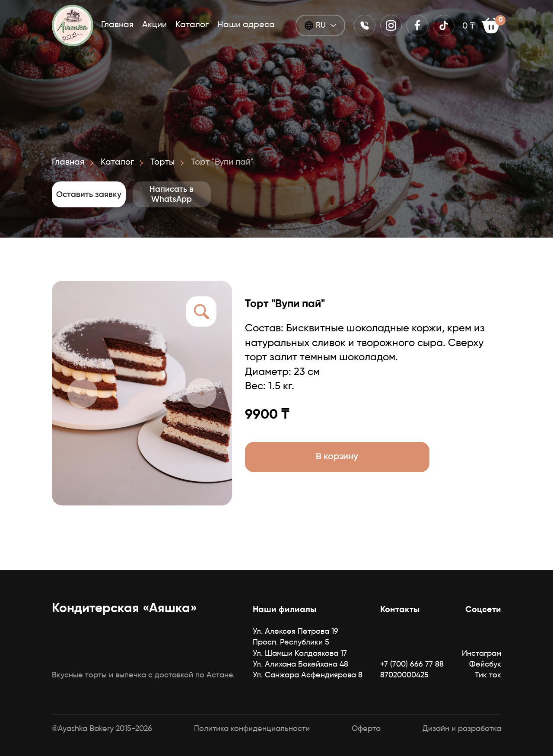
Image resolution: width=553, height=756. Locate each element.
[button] (83, 393)
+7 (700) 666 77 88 (412, 664)
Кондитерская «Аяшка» (124, 609)
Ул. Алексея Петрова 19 (296, 632)
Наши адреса (246, 24)
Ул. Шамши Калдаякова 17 (300, 654)
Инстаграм (481, 654)
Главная (117, 24)
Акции (154, 24)
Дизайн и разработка (462, 729)
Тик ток (488, 675)
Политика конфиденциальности (252, 729)
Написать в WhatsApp (275, 194)
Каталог (192, 24)
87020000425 (404, 675)
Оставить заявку (121, 194)
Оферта (366, 729)
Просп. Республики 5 (291, 642)
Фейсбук (485, 664)
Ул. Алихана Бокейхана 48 (300, 664)
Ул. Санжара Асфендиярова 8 (308, 675)
